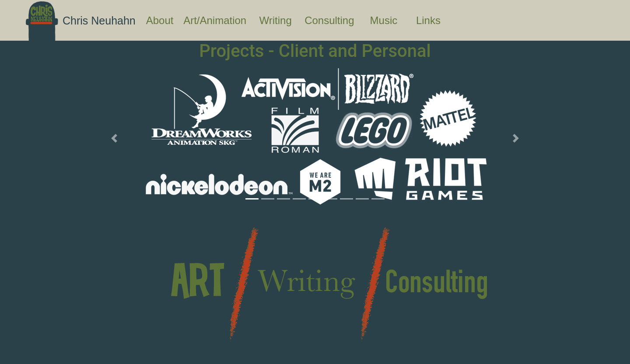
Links (436, 19)
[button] (114, 138)
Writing (280, 19)
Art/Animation (219, 19)
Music (391, 19)
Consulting (335, 19)
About (163, 19)
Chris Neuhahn (99, 21)
